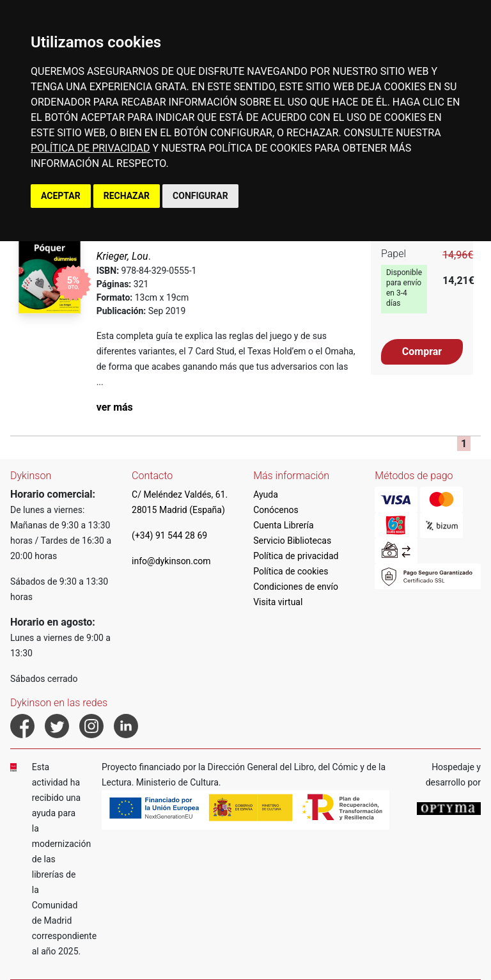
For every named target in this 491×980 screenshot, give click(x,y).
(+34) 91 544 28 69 (169, 535)
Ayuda (266, 494)
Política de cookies (291, 571)
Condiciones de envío (296, 587)
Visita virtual (278, 602)
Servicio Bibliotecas (292, 541)
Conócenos (276, 510)
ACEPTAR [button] (61, 196)
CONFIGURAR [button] (200, 196)
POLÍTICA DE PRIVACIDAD (90, 148)
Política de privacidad (296, 556)
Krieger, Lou (122, 256)
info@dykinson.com (171, 561)
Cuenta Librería (283, 525)
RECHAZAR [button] (127, 196)
